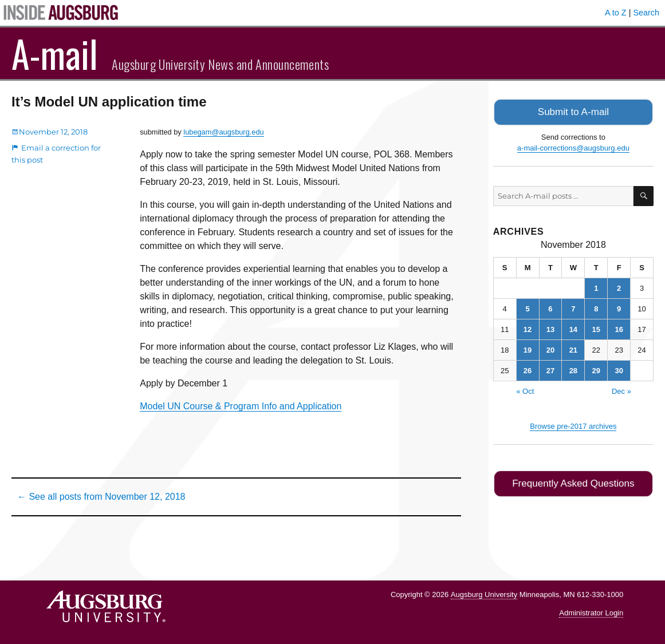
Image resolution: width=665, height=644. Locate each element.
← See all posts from (101, 497)
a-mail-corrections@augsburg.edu (573, 147)
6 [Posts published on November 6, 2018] (550, 308)
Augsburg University (484, 594)
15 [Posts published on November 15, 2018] (596, 328)
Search (646, 13)
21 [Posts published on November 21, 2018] (573, 349)
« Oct (525, 390)
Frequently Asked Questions (573, 482)
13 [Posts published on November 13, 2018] (550, 328)
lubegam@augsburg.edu (223, 132)
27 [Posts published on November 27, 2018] (550, 370)
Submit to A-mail (573, 111)
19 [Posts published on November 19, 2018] (528, 349)
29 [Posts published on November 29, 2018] (596, 370)
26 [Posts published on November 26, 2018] (528, 370)
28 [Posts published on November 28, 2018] (573, 370)
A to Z (616, 13)
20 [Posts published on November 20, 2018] (550, 349)
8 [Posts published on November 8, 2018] (596, 308)
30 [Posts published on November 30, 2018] (619, 370)
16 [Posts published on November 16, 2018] (619, 328)
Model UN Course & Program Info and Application (241, 406)
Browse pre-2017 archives (573, 425)
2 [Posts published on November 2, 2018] (619, 287)
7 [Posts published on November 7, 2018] (573, 308)
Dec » (621, 390)
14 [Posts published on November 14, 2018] (573, 328)
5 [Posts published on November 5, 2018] (527, 308)
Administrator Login (591, 613)
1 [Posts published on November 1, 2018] (596, 287)
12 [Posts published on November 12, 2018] (528, 328)
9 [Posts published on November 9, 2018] (619, 308)
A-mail (55, 53)
